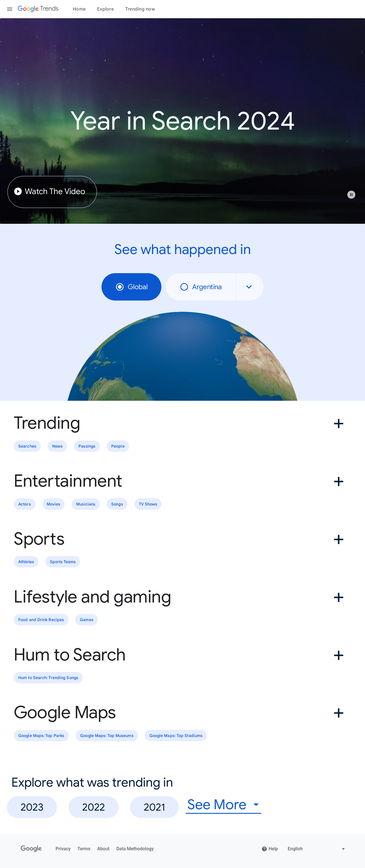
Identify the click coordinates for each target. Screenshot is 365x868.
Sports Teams (63, 562)
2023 (32, 807)
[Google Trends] (38, 9)
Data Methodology (135, 849)
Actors (25, 504)
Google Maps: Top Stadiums (176, 736)
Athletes (26, 562)
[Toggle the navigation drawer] (10, 9)
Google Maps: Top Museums (107, 736)
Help (270, 849)
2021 (154, 807)
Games (87, 620)
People (118, 446)
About (103, 849)
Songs (117, 504)
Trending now (140, 9)
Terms (84, 849)
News (57, 446)
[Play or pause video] (351, 195)
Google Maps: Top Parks (41, 736)
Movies (54, 504)
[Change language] (317, 849)
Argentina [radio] (201, 287)
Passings (87, 446)
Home (79, 9)
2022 (94, 807)
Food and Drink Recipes (41, 620)
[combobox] (250, 287)
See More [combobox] (217, 805)
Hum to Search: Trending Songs (48, 678)
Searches (27, 446)
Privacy (63, 849)
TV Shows (148, 504)
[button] (354, 198)
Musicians (86, 504)
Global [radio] (131, 287)
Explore (105, 9)
